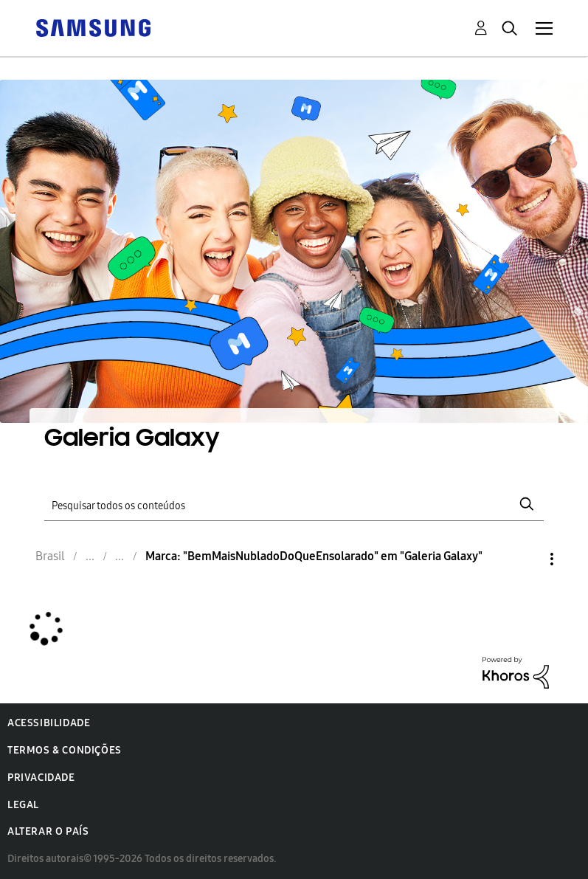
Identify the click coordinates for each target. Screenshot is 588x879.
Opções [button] (527, 559)
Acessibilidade (49, 723)
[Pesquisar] (294, 504)
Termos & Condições (65, 750)
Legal (23, 805)
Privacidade (41, 778)
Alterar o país (48, 831)
